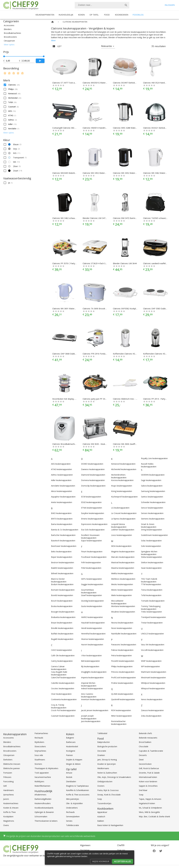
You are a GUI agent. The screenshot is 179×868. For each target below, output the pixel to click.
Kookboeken (122, 15)
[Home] (52, 22)
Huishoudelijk (66, 15)
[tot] (12, 61)
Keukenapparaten (45, 15)
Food (107, 15)
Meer (53, 40)
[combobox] (102, 5)
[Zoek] (126, 5)
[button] (24, 25)
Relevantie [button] (106, 46)
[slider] (24, 56)
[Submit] (40, 61)
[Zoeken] (99, 5)
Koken (81, 15)
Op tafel (94, 15)
